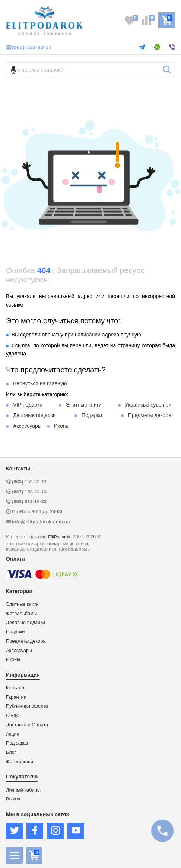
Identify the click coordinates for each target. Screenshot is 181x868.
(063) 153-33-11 (29, 47)
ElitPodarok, (60, 537)
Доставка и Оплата (27, 725)
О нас (12, 715)
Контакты (16, 688)
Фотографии (20, 762)
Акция (13, 734)
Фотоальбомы (21, 614)
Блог (11, 752)
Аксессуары (27, 426)
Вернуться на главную (40, 383)
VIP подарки (28, 405)
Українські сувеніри (148, 405)
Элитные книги (84, 405)
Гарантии (16, 697)
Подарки (92, 415)
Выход (13, 799)
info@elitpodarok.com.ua (41, 522)
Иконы (62, 426)
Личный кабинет (24, 790)
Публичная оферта (27, 706)
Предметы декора (150, 415)
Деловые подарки (34, 415)
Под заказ (17, 743)
